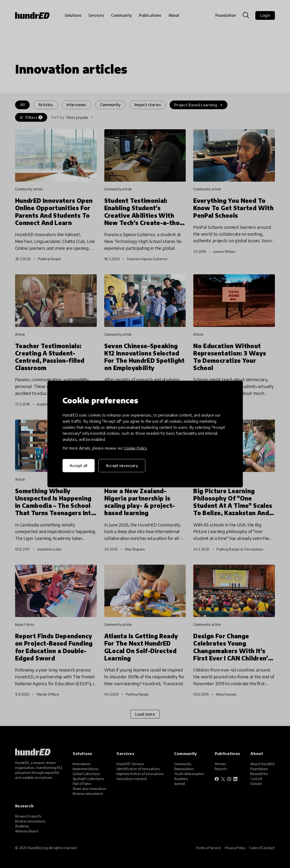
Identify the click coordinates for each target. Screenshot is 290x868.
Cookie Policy (135, 448)
